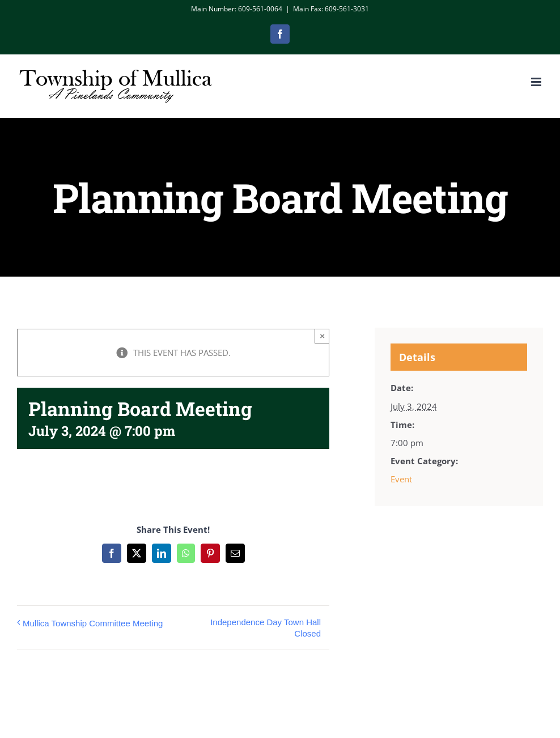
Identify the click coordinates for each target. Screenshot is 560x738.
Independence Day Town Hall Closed (266, 628)
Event (401, 479)
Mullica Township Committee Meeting (93, 623)
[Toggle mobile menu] (537, 82)
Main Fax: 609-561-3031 (331, 9)
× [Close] (322, 336)
